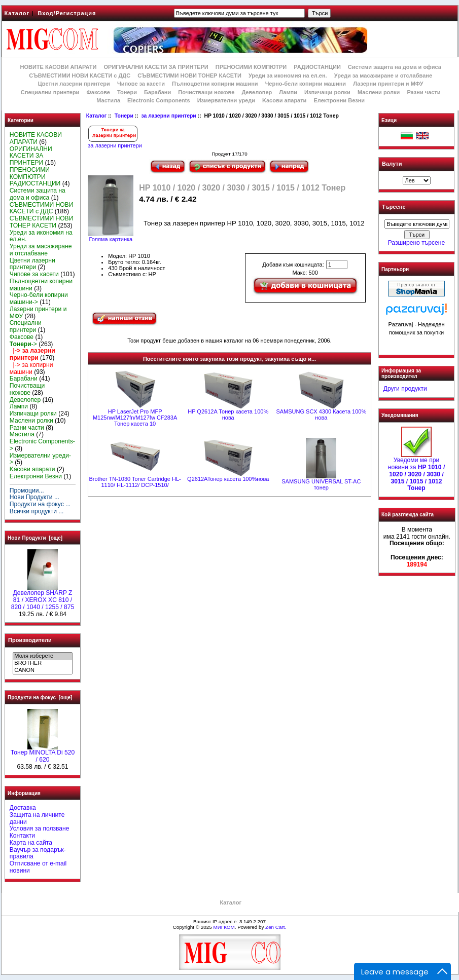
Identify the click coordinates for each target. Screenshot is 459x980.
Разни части (423, 92)
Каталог (17, 13)
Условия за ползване (40, 828)
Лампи (288, 92)
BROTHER (42, 663)
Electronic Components (158, 100)
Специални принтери (50, 92)
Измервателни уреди (226, 100)
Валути (392, 164)
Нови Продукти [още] (35, 538)
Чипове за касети (141, 84)
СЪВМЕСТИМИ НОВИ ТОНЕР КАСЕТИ (189, 76)
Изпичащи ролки (327, 92)
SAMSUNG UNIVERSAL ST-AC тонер (321, 484)
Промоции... (27, 491)
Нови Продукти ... (34, 497)
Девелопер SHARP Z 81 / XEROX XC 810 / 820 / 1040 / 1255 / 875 (43, 597)
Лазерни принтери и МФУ (388, 84)
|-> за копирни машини (31, 368)
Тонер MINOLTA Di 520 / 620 (43, 753)
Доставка (23, 808)
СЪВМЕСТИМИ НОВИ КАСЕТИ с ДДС (80, 76)
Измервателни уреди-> (40, 459)
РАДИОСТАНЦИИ (317, 67)
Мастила (108, 100)
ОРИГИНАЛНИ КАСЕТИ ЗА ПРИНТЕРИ (156, 67)
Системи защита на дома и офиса (395, 67)
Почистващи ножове (206, 92)
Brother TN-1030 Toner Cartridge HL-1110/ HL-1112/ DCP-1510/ (135, 482)
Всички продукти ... (37, 511)
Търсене (394, 207)
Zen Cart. (276, 927)
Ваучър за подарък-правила (38, 853)
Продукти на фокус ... (40, 504)
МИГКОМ (224, 927)
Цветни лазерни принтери (74, 84)
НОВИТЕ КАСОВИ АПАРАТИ (58, 67)
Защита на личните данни (37, 818)
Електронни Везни (339, 100)
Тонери (124, 116)
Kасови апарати (284, 100)
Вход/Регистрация (67, 13)
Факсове (98, 92)
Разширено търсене (416, 243)
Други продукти (405, 389)
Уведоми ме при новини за (417, 472)
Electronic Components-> (42, 445)
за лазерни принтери (168, 116)
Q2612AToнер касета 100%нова (228, 479)
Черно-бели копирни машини (306, 84)
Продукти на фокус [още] (40, 698)
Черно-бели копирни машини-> (39, 298)
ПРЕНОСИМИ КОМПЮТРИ (251, 67)
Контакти (22, 836)
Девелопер (257, 92)
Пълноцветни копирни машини (215, 84)
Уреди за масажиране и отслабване (383, 76)
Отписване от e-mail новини (38, 867)
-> (23, 344)
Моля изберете (42, 656)
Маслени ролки (379, 92)
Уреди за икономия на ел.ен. (288, 76)
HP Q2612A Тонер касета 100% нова (228, 414)
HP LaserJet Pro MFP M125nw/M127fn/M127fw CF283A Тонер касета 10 (135, 418)
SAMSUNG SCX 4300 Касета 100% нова (321, 414)
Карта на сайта (31, 843)
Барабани (157, 92)
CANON (42, 670)
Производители (30, 640)
